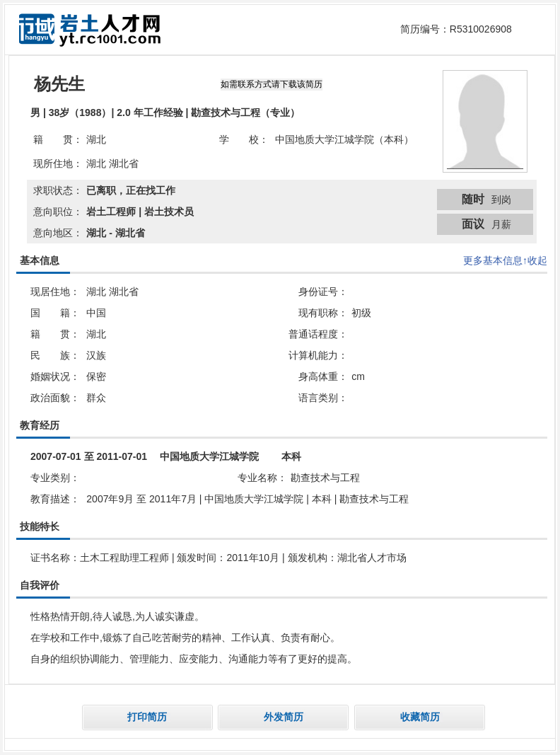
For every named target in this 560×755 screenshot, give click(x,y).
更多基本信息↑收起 (505, 260)
